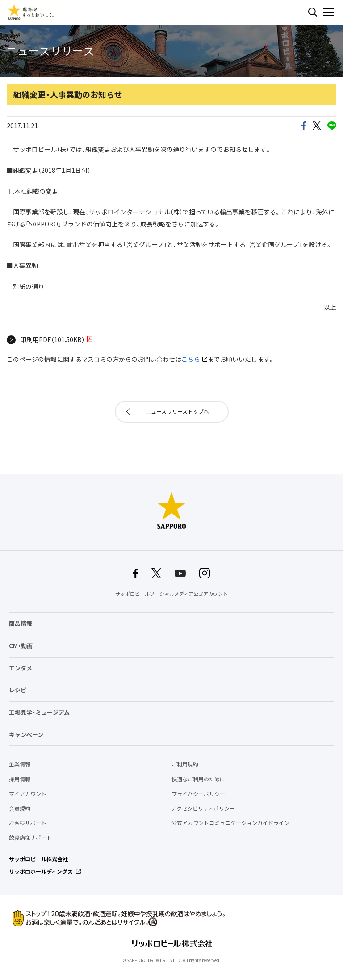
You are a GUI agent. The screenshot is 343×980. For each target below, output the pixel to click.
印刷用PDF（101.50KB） (52, 340)
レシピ (18, 690)
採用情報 (20, 779)
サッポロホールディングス (41, 871)
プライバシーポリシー (198, 794)
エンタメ (21, 668)
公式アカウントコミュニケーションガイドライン (230, 823)
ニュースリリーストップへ (177, 411)
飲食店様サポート (30, 838)
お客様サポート (28, 823)
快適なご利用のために (198, 779)
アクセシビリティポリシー (203, 808)
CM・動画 (21, 646)
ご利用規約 (185, 764)
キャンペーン (26, 735)
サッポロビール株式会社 (38, 859)
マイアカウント (28, 794)
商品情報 (21, 623)
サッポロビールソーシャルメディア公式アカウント (171, 594)
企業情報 (20, 764)
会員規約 (20, 808)
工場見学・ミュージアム (39, 712)
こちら (191, 359)
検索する (313, 12)
